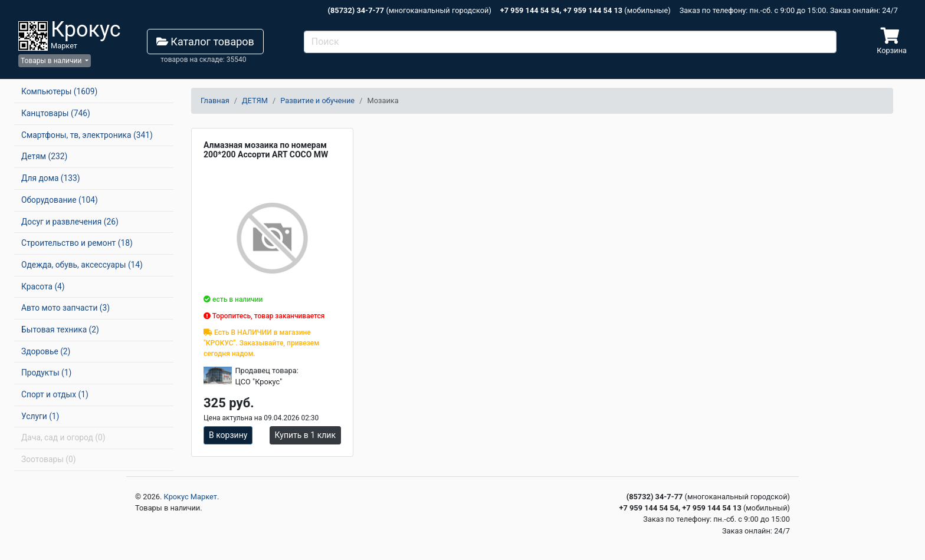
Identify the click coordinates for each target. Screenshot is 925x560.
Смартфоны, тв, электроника (87, 135)
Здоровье (46, 351)
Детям (44, 156)
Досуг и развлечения (70, 222)
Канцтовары (56, 113)
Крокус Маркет (191, 497)
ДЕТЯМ (255, 101)
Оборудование (60, 200)
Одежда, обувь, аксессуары (82, 265)
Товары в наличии (52, 61)
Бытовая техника (60, 330)
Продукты (46, 373)
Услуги (40, 416)
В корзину (228, 435)
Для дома (51, 178)
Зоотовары (49, 459)
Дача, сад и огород (63, 437)
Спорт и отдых (55, 394)
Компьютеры (59, 91)
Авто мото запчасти (65, 308)
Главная (215, 101)
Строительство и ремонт (77, 243)
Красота (43, 286)
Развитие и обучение (317, 101)
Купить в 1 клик (305, 435)
